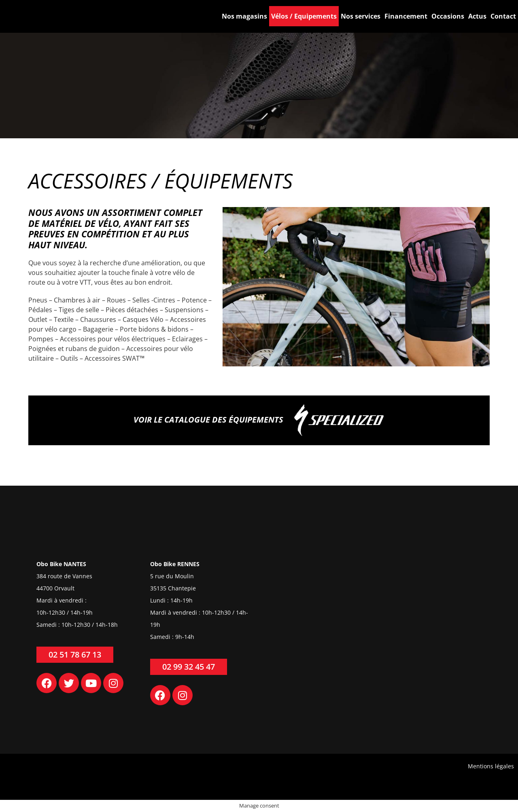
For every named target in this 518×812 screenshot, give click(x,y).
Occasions (448, 16)
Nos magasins (244, 16)
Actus (477, 16)
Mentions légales (491, 766)
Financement (406, 16)
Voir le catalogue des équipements (259, 420)
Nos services (361, 16)
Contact (503, 16)
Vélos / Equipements (304, 16)
